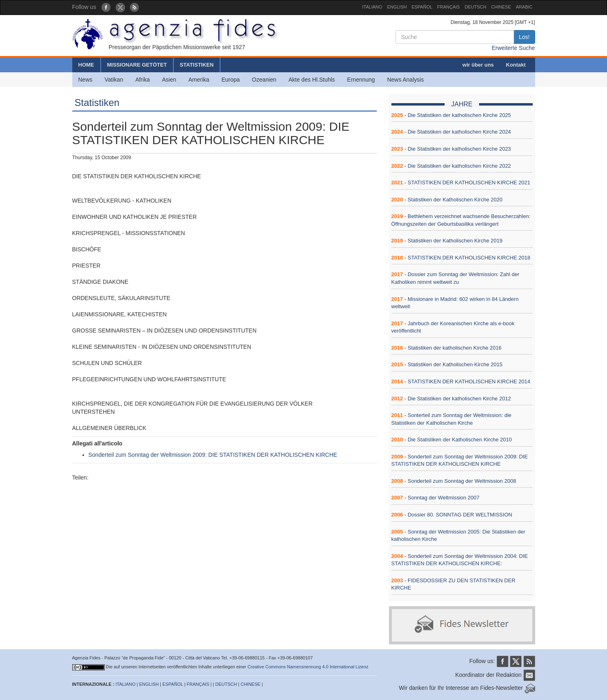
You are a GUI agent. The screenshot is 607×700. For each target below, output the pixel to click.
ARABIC (524, 7)
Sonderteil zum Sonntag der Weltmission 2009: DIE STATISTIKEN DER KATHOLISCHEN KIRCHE (213, 455)
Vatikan (114, 80)
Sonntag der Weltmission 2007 (444, 498)
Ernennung (361, 80)
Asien (169, 80)
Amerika (199, 80)
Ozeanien (264, 80)
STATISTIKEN (197, 65)
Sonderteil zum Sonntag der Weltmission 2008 (462, 481)
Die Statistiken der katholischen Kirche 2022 (459, 166)
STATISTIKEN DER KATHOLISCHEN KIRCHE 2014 (469, 381)
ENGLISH (397, 7)
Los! (524, 37)
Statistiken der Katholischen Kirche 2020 (455, 200)
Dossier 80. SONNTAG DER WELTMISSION (460, 515)
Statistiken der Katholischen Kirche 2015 (455, 364)
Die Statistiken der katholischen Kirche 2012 (459, 399)
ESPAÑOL (422, 7)
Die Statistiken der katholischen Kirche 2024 (459, 132)
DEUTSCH (475, 7)
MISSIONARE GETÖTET (137, 65)
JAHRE (462, 104)
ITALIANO (372, 7)
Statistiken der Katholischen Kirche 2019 (455, 241)
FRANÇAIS (449, 7)
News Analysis (405, 80)
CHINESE (501, 7)
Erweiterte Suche (513, 48)
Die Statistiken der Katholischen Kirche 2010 (460, 440)
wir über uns (478, 65)
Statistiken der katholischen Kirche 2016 (455, 348)
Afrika (143, 80)
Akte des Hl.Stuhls (311, 80)
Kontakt (516, 65)
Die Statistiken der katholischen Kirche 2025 (459, 115)
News (85, 80)
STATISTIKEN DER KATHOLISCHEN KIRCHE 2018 (469, 258)
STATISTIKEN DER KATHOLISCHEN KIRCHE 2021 (469, 183)
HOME (86, 65)
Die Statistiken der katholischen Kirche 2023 (459, 149)
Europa (230, 80)
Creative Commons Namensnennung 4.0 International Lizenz (308, 667)
